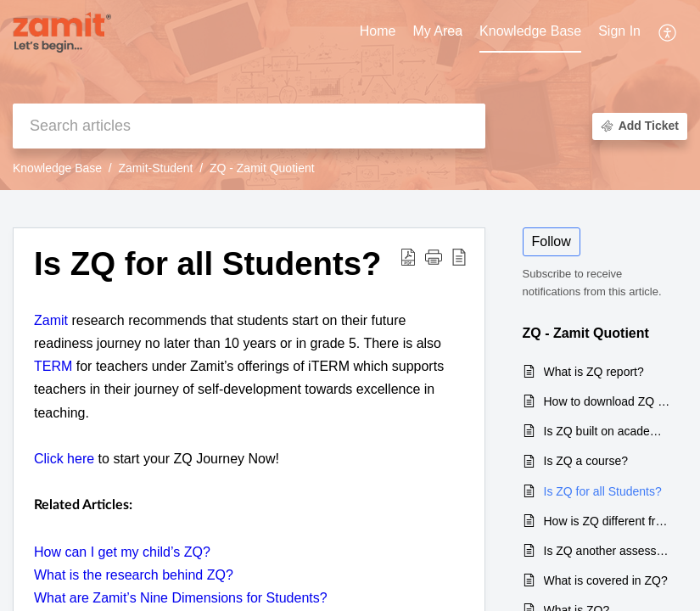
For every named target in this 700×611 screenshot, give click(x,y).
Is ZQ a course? (586, 461)
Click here (64, 459)
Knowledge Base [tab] (530, 31)
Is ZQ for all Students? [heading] (208, 263)
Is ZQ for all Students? (603, 491)
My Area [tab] (437, 31)
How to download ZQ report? (608, 401)
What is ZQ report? (594, 372)
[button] (668, 32)
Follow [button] (552, 241)
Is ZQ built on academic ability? (608, 431)
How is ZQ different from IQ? (608, 521)
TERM (53, 366)
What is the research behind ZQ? (134, 575)
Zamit (51, 320)
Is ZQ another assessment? (608, 551)
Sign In (619, 31)
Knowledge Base (57, 168)
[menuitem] (619, 32)
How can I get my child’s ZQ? (122, 552)
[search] (249, 126)
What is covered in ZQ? (606, 580)
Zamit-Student (156, 168)
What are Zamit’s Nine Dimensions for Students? (181, 598)
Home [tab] (378, 31)
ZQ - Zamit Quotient (262, 168)
